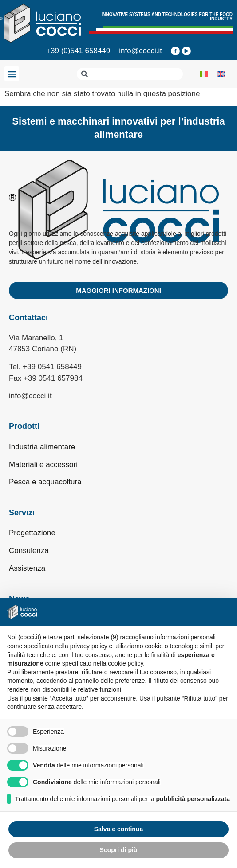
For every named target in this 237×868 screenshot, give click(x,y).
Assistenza (27, 568)
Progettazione (32, 533)
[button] (12, 74)
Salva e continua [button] (118, 829)
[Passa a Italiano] (204, 74)
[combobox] (130, 74)
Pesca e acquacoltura (45, 482)
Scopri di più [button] (119, 850)
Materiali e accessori (43, 465)
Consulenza (29, 551)
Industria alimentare (42, 447)
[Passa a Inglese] (221, 74)
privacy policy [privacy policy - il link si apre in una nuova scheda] (89, 646)
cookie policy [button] (125, 663)
